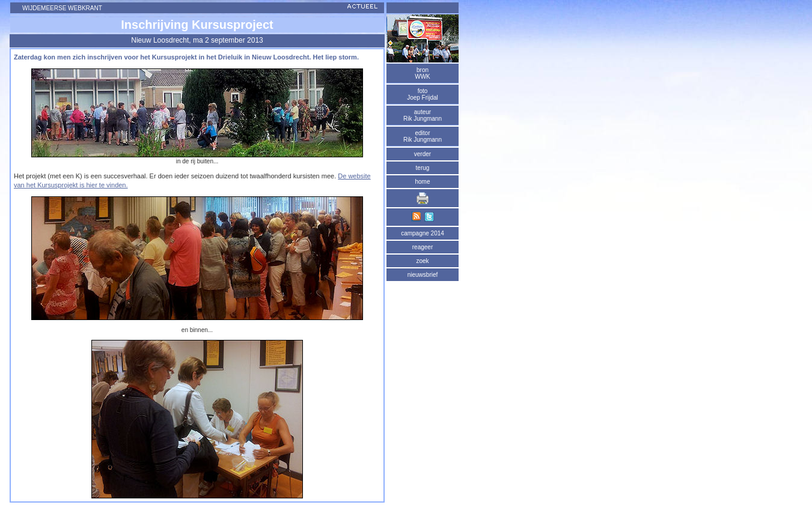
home (422, 182)
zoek (422, 261)
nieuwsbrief (423, 275)
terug (423, 168)
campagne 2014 (423, 233)
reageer (423, 247)
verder (423, 154)
